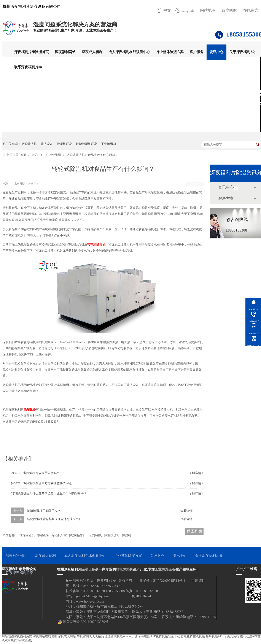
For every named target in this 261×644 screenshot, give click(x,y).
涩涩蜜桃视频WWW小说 (121, 636)
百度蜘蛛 (229, 10)
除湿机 (127, 535)
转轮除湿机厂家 (86, 144)
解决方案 (226, 198)
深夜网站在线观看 (45, 636)
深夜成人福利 (92, 52)
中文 (167, 10)
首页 (24, 155)
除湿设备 (47, 144)
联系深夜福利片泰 (28, 67)
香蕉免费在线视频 (193, 636)
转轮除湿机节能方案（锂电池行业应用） (54, 519)
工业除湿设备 (165, 569)
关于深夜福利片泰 (243, 52)
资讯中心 (216, 52)
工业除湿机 (109, 144)
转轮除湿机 (29, 144)
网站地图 (208, 10)
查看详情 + (188, 511)
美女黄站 (233, 636)
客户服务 (197, 52)
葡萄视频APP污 (216, 636)
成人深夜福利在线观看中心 (129, 52)
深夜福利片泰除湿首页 (32, 52)
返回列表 (195, 184)
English (188, 10)
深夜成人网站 (67, 636)
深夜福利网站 (65, 52)
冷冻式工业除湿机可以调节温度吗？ (35, 473)
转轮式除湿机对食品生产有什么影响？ (92, 155)
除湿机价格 (112, 535)
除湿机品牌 (77, 535)
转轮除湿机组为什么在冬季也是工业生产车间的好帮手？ (49, 493)
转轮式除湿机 (96, 245)
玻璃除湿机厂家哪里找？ (44, 511)
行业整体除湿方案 (170, 52)
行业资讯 (56, 155)
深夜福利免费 (23, 636)
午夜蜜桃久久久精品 (90, 636)
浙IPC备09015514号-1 (169, 581)
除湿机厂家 (64, 144)
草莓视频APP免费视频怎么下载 (159, 636)
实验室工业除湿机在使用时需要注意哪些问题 (41, 483)
